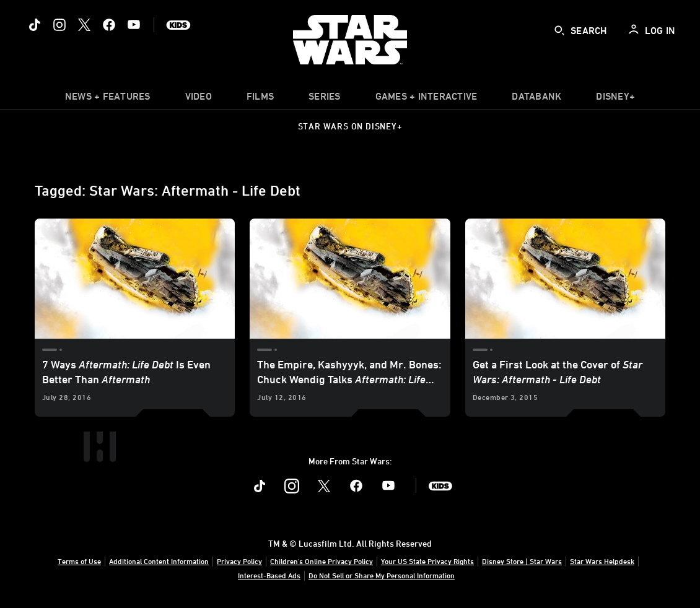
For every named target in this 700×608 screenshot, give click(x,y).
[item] (108, 99)
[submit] (559, 30)
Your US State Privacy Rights (427, 561)
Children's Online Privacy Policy (322, 561)
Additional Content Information (159, 561)
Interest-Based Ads (269, 575)
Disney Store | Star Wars (522, 561)
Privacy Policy (239, 561)
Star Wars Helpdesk (602, 561)
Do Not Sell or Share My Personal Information (382, 575)
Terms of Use (79, 561)
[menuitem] (199, 99)
